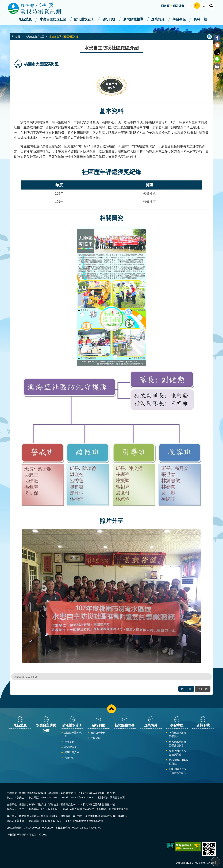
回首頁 (165, 6)
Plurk (217, 45)
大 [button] (204, 6)
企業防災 (158, 19)
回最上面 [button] (203, 689)
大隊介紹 (69, 758)
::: (1, 1)
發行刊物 (109, 19)
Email (217, 66)
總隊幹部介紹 (72, 752)
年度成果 (95, 738)
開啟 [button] (211, 6)
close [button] (111, 709)
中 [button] (197, 6)
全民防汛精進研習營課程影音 (178, 744)
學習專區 (179, 19)
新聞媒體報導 (133, 19)
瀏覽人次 (206, 863)
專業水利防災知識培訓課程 (178, 753)
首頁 (18, 37)
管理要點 (69, 742)
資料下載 (200, 19)
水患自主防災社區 (53, 19)
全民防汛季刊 (98, 733)
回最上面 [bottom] (216, 862)
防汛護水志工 (84, 19)
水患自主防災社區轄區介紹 (64, 37)
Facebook (217, 38)
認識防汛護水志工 (73, 735)
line (217, 59)
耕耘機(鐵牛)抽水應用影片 (178, 762)
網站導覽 (179, 6)
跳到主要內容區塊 (2, 2)
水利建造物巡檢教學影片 (178, 735)
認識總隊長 (71, 747)
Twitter (217, 52)
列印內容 (209, 37)
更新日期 (180, 863)
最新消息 (25, 19)
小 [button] (190, 6)
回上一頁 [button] (186, 689)
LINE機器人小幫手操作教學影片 (178, 771)
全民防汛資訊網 (37, 8)
